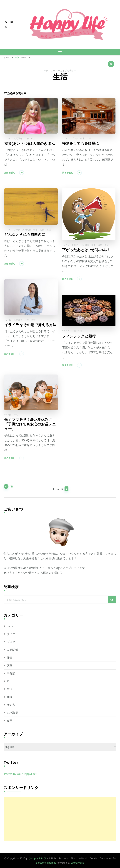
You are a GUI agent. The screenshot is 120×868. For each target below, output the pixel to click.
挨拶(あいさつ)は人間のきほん (31, 143)
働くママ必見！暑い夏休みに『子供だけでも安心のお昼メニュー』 (29, 425)
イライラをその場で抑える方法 (30, 327)
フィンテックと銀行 (80, 336)
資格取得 (12, 712)
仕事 (27, 138)
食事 (10, 720)
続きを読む (10, 172)
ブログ (75, 138)
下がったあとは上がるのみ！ (87, 250)
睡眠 (10, 697)
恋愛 (100, 245)
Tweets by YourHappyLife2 (22, 774)
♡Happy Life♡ (37, 858)
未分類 (11, 673)
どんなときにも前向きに (26, 234)
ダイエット (14, 634)
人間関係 (18, 138)
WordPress (77, 863)
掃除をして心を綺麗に (81, 143)
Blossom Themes (46, 863)
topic (8, 138)
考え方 (11, 705)
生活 (33, 138)
